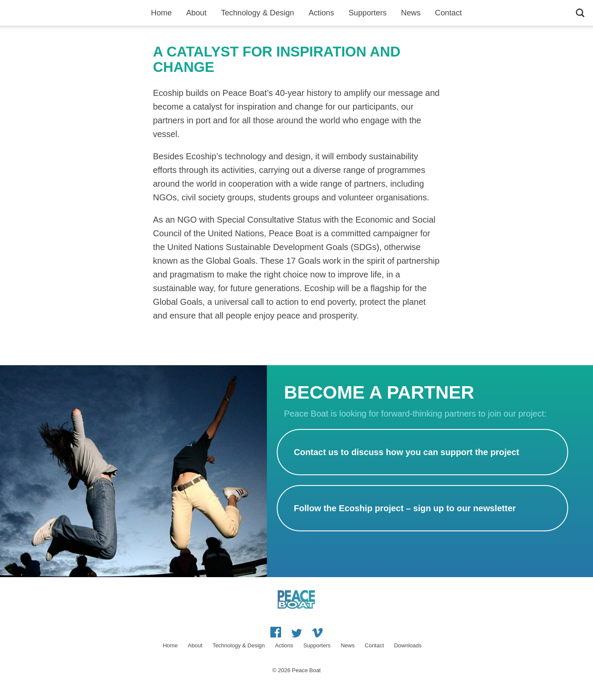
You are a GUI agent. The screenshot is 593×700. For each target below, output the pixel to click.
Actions (321, 13)
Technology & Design (258, 13)
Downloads (408, 645)
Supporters (367, 13)
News (411, 13)
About (196, 13)
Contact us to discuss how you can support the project (407, 452)
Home (161, 13)
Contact (448, 13)
